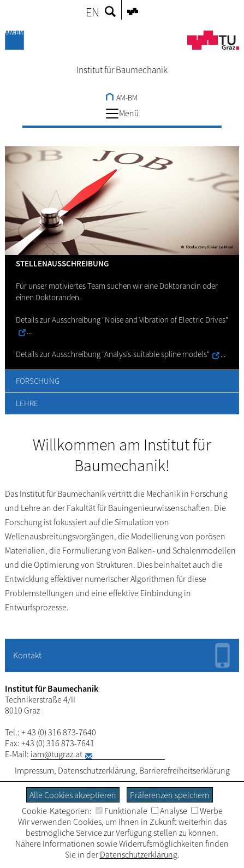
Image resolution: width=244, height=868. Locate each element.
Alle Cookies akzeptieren (73, 795)
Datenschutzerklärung (97, 770)
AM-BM (122, 98)
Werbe (207, 811)
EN (93, 12)
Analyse (169, 811)
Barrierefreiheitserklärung (185, 770)
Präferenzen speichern (170, 795)
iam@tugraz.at (56, 754)
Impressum (34, 770)
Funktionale (121, 811)
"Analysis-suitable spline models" (156, 354)
